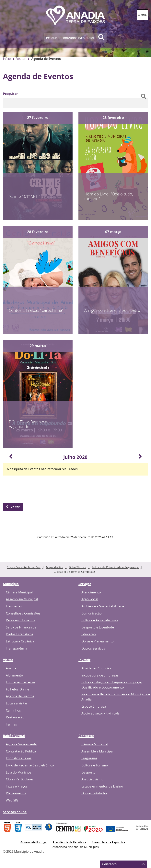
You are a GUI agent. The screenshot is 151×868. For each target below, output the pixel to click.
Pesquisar (10, 94)
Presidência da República (70, 842)
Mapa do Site (55, 567)
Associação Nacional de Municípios (76, 847)
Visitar (21, 59)
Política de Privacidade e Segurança (115, 567)
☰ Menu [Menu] (142, 15)
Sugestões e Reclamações (24, 567)
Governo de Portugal (34, 842)
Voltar (15, 507)
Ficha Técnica (78, 567)
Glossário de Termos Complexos (75, 572)
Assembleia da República (108, 842)
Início (7, 59)
